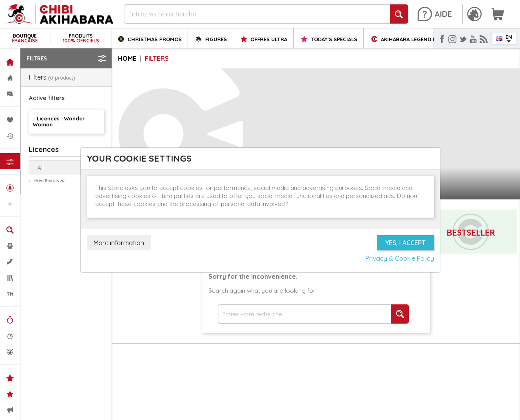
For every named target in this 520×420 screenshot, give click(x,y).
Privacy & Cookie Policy (400, 258)
